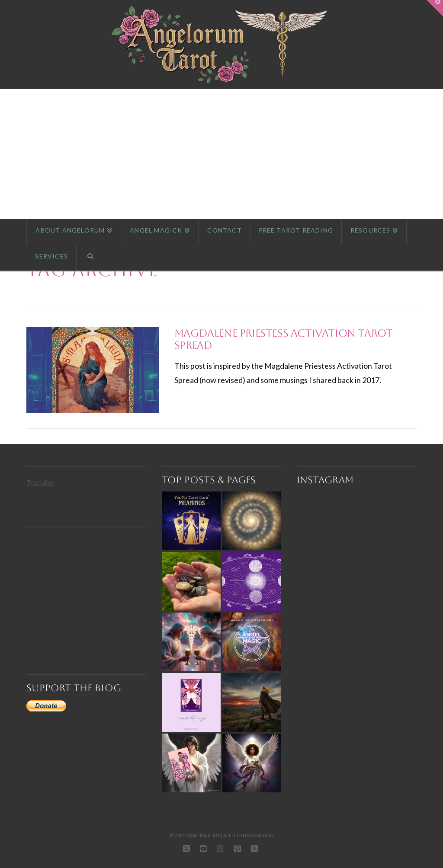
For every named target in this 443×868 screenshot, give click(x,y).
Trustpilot (40, 482)
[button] (435, 8)
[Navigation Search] (90, 258)
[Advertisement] (221, 154)
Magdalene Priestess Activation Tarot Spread (284, 339)
